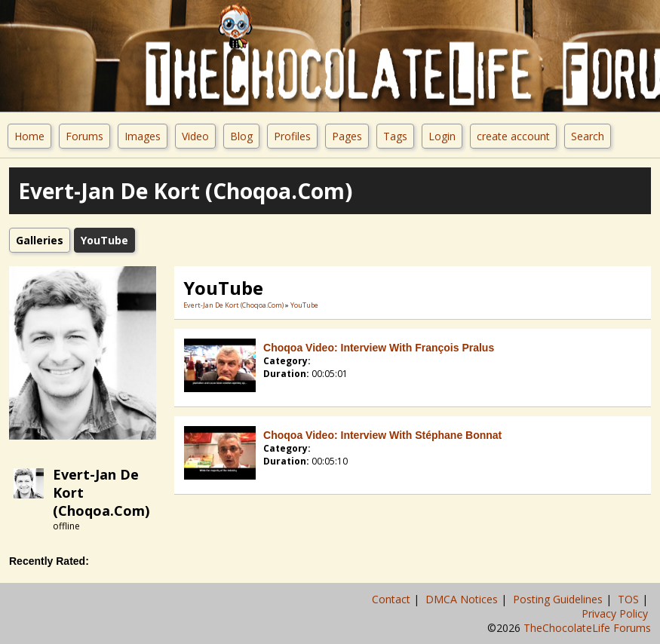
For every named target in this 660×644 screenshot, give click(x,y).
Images (143, 136)
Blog (241, 136)
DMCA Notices (463, 599)
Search (588, 136)
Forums (84, 136)
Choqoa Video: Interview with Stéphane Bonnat (382, 435)
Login (442, 136)
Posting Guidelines (559, 599)
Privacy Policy (616, 613)
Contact (393, 599)
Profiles (292, 136)
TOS (630, 599)
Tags (395, 136)
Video (195, 136)
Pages (347, 136)
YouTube (304, 305)
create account (513, 136)
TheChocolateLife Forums (587, 628)
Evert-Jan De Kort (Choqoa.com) (233, 305)
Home (29, 136)
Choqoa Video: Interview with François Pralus (379, 348)
